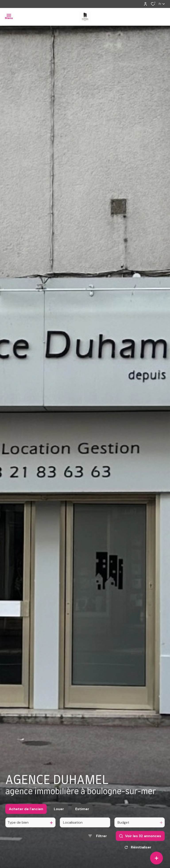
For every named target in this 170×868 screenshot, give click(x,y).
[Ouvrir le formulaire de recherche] (98, 840)
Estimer (82, 813)
